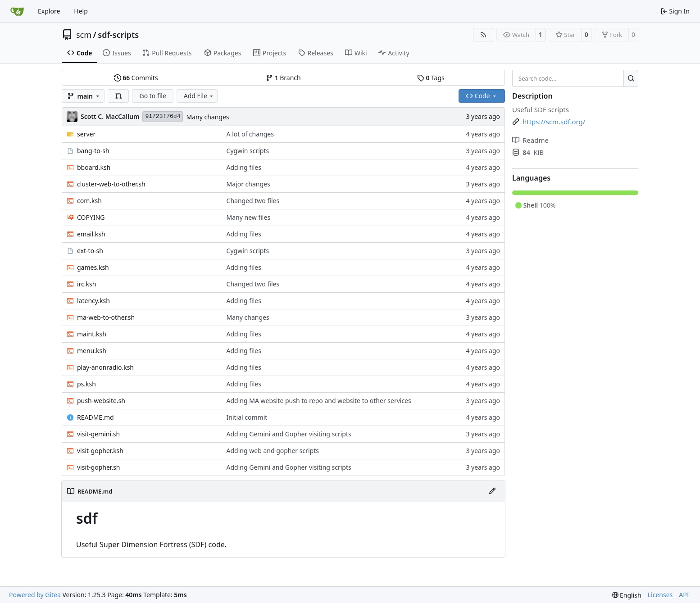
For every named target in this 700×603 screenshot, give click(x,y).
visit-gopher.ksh (100, 451)
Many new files (249, 217)
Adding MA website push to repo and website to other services (319, 401)
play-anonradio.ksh (105, 367)
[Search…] (631, 78)
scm (84, 35)
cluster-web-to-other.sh (111, 184)
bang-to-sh (93, 151)
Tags (431, 78)
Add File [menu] (199, 96)
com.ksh (89, 201)
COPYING (91, 217)
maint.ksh (92, 334)
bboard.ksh (94, 167)
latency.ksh (93, 301)
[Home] (17, 11)
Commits (136, 78)
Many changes (207, 117)
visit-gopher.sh (99, 467)
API (684, 595)
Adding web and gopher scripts (273, 451)
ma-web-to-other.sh (106, 317)
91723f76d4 (163, 116)
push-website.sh (101, 401)
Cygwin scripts (248, 151)
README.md (95, 417)
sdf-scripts (118, 35)
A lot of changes (250, 134)
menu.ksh (92, 351)
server (86, 134)
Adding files (244, 167)
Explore (49, 11)
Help (81, 11)
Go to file (152, 96)
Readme (530, 140)
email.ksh (91, 234)
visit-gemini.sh (98, 434)
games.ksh (93, 267)
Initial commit (247, 417)
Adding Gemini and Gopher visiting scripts (289, 434)
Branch (283, 78)
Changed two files (253, 201)
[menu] (627, 595)
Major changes (248, 184)
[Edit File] (492, 491)
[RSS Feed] (483, 35)
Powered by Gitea (35, 595)
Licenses (660, 595)
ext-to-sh (90, 251)
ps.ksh (86, 384)
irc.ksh (86, 284)
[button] (118, 96)
